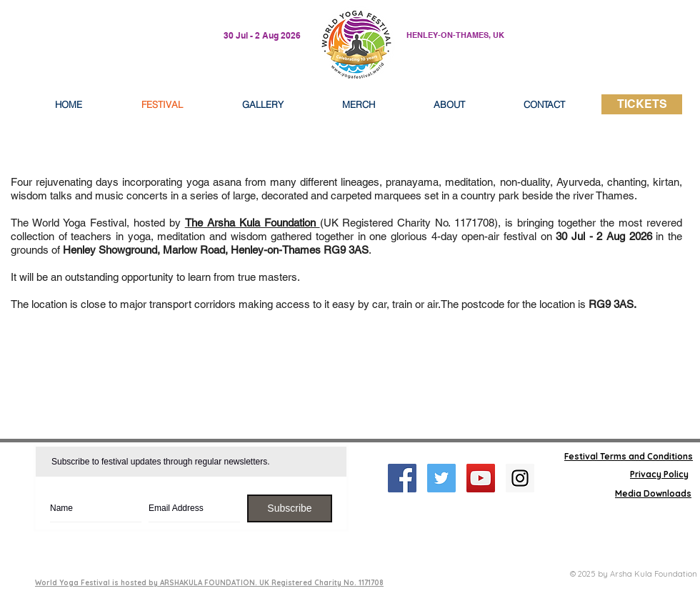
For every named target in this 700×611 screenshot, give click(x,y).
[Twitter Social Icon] (441, 478)
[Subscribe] (290, 508)
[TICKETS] (642, 104)
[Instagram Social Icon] (520, 478)
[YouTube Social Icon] (481, 478)
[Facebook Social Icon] (402, 478)
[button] (449, 104)
